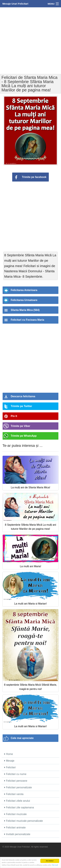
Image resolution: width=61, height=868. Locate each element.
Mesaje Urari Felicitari (15, 4)
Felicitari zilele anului (17, 801)
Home (9, 754)
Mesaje (9, 761)
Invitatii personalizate (17, 834)
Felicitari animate (15, 828)
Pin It (14, 416)
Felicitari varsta (14, 794)
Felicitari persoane (16, 781)
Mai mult (55, 865)
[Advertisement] (30, 40)
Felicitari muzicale (15, 814)
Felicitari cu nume (15, 774)
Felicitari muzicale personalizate (24, 821)
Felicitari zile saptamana (19, 807)
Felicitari (10, 767)
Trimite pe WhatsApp (24, 436)
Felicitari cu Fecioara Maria (27, 320)
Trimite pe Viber (20, 426)
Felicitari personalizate (18, 787)
